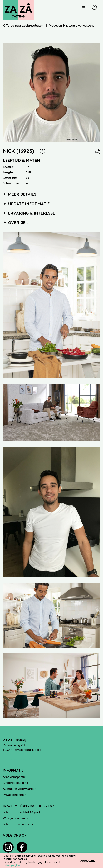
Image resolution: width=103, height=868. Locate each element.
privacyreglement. (14, 865)
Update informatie (26, 204)
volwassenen (87, 25)
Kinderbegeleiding (15, 783)
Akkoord (88, 861)
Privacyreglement (15, 795)
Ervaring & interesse (29, 213)
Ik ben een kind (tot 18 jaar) (21, 812)
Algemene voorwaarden (20, 789)
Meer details (20, 194)
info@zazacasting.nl (16, 759)
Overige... (16, 222)
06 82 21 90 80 (13, 754)
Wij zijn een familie (16, 818)
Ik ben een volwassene (18, 824)
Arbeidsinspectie (14, 777)
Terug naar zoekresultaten (24, 25)
